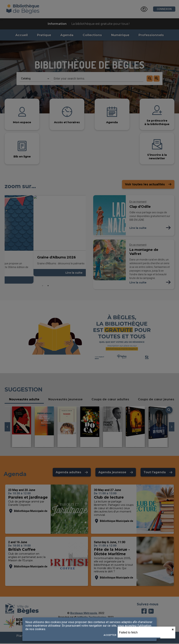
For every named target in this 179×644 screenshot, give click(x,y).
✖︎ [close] (173, 630)
